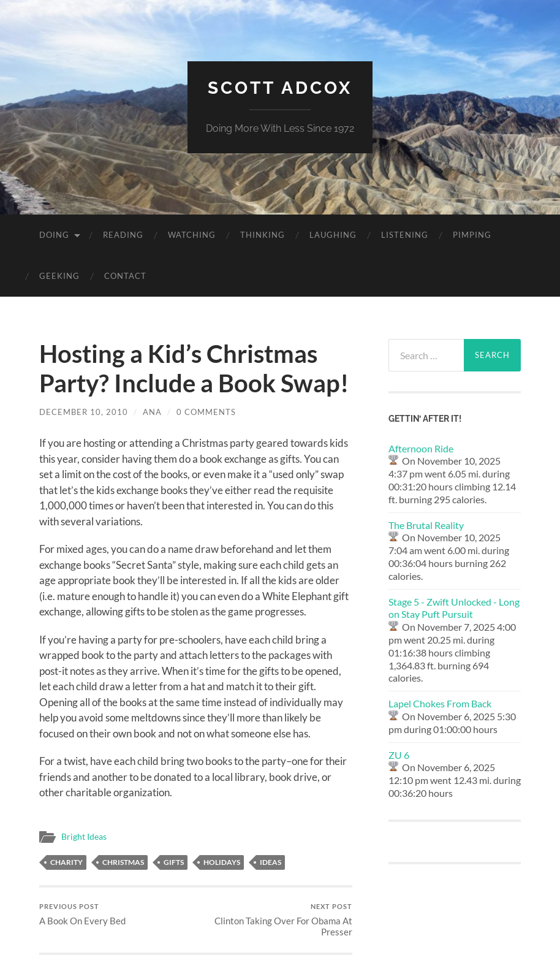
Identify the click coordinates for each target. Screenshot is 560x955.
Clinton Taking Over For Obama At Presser (276, 920)
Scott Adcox (280, 88)
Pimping (472, 235)
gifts (174, 862)
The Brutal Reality (426, 525)
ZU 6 (399, 755)
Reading (123, 235)
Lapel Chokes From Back (440, 703)
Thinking (263, 235)
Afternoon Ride (421, 448)
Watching (192, 235)
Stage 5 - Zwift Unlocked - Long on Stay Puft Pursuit (454, 608)
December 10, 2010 (84, 412)
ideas (271, 862)
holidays (222, 862)
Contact (125, 276)
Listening (405, 235)
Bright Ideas (84, 837)
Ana (152, 412)
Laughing (333, 235)
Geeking (59, 276)
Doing (54, 235)
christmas (123, 862)
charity (66, 862)
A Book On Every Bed (82, 914)
